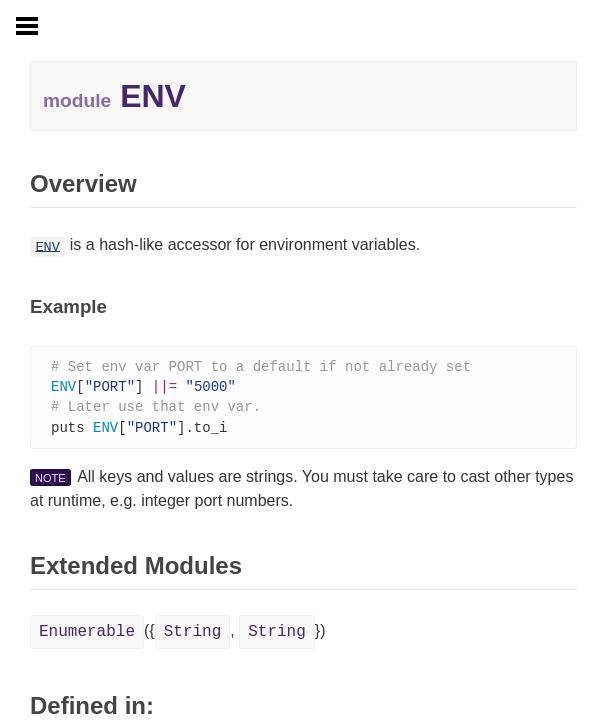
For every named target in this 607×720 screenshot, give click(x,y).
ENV (47, 246)
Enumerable (87, 636)
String (193, 636)
